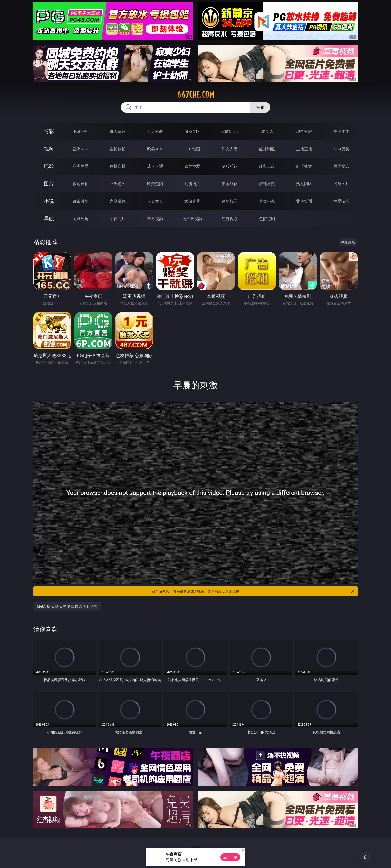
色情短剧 (267, 219)
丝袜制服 (267, 149)
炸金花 (267, 131)
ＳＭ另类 (341, 149)
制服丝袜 (230, 166)
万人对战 (155, 131)
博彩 (49, 131)
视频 (49, 149)
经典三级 (267, 166)
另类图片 (341, 184)
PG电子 (80, 131)
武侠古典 (192, 201)
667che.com (196, 95)
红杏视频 (230, 219)
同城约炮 (81, 219)
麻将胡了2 (230, 131)
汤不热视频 (192, 219)
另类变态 (341, 166)
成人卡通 (155, 166)
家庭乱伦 (118, 201)
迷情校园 (230, 201)
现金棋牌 (304, 131)
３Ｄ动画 (192, 149)
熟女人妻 (230, 149)
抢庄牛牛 (341, 131)
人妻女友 (155, 201)
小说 (49, 201)
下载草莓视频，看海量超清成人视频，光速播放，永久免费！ (252, 591)
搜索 (260, 107)
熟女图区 (304, 184)
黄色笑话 (304, 201)
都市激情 (81, 201)
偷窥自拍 (81, 184)
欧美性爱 (192, 166)
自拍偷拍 (118, 149)
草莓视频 (155, 219)
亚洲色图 (118, 184)
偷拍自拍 (118, 166)
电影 (49, 166)
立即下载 (230, 857)
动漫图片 (192, 184)
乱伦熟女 (304, 166)
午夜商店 (118, 219)
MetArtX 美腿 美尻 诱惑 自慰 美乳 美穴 (67, 606)
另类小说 (267, 201)
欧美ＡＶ (155, 149)
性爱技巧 (341, 201)
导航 (49, 218)
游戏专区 (192, 131)
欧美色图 (155, 184)
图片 (49, 184)
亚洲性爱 (81, 166)
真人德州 (118, 131)
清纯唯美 (267, 184)
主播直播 (304, 149)
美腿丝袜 (230, 184)
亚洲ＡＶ (81, 149)
